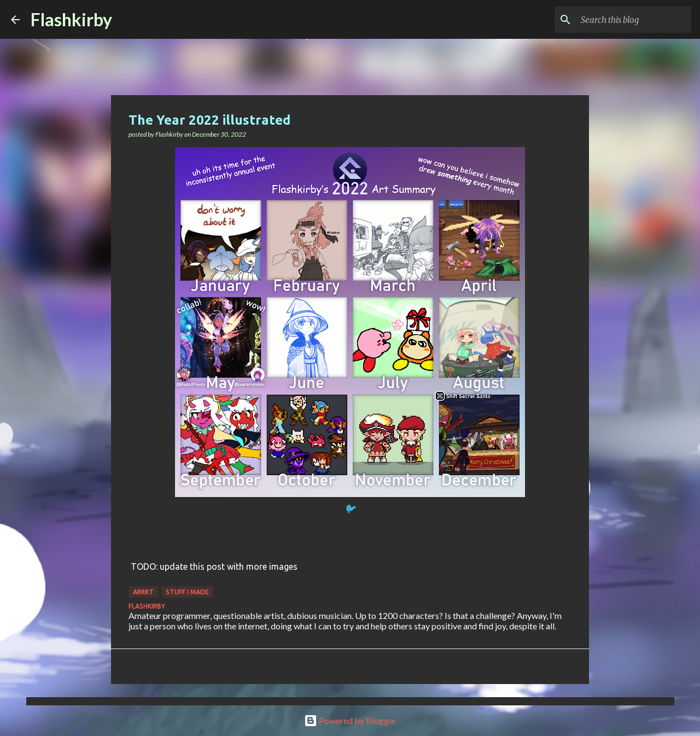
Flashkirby (71, 19)
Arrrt (143, 592)
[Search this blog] (634, 20)
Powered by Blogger (350, 720)
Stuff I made (187, 592)
